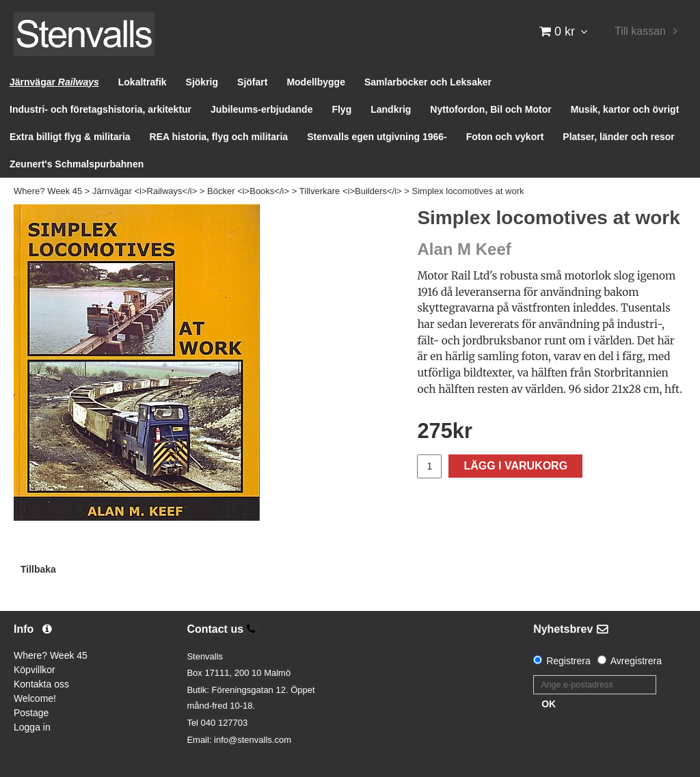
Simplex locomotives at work (468, 191)
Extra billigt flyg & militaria (70, 137)
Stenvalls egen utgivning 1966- (377, 137)
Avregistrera (636, 661)
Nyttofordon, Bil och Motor (490, 109)
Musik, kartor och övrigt (625, 109)
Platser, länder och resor (618, 137)
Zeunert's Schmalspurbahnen (77, 164)
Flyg (341, 109)
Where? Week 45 (48, 191)
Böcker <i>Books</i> (248, 191)
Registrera (568, 661)
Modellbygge (316, 82)
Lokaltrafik (143, 82)
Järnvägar (54, 82)
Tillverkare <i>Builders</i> (351, 191)
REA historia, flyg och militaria (219, 137)
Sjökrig (202, 82)
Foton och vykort (505, 137)
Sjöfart (252, 82)
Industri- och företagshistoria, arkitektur (100, 109)
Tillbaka (38, 569)
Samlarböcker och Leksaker (428, 82)
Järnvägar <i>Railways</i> (145, 191)
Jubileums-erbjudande (261, 109)
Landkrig (391, 109)
